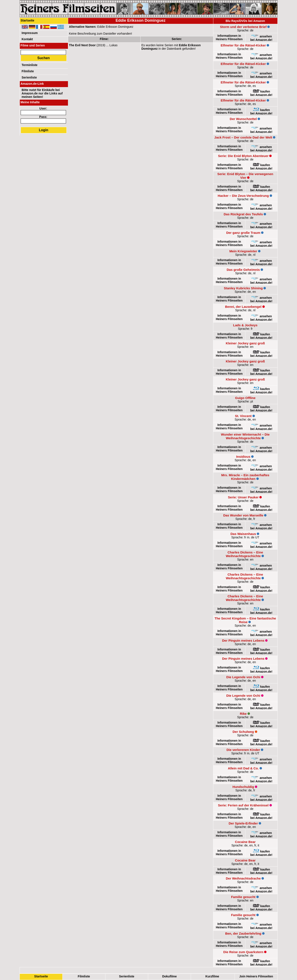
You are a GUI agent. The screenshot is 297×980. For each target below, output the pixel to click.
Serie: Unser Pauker (243, 497)
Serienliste (127, 976)
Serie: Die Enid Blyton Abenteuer (243, 156)
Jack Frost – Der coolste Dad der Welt (243, 137)
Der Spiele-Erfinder (243, 823)
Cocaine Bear (245, 842)
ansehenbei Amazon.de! (261, 38)
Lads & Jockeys (245, 325)
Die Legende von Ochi (243, 677)
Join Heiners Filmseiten (256, 976)
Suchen (44, 58)
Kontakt (27, 39)
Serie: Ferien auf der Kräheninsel (243, 805)
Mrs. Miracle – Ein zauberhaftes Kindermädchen (245, 477)
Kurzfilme (212, 976)
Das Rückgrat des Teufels (243, 214)
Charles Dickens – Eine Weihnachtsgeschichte (244, 554)
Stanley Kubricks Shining (243, 288)
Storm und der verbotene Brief (243, 27)
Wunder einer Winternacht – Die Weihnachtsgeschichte (245, 436)
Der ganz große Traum (243, 233)
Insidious (243, 457)
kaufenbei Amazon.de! (261, 93)
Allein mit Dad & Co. (243, 768)
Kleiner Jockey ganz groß (245, 343)
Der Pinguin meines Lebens (243, 640)
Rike (243, 714)
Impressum (30, 33)
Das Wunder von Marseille (243, 515)
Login (44, 130)
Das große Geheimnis (243, 270)
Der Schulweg (243, 732)
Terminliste (30, 65)
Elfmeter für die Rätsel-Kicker (243, 45)
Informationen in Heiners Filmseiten (229, 37)
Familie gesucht (243, 897)
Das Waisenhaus (243, 534)
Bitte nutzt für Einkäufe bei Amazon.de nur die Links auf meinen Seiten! (42, 93)
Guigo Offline (245, 398)
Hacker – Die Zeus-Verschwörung (243, 196)
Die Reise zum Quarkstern (243, 952)
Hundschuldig (243, 787)
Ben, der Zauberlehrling (243, 933)
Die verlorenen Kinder (243, 750)
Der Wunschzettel (243, 119)
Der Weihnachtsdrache (243, 878)
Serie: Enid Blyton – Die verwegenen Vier (245, 176)
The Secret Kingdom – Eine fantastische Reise (245, 620)
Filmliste (84, 976)
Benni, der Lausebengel (243, 307)
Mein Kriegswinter (243, 251)
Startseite (41, 976)
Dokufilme (169, 976)
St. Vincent (243, 416)
